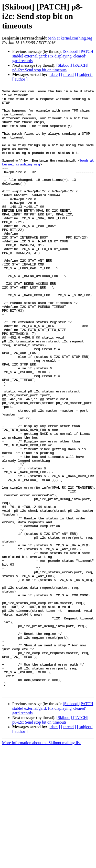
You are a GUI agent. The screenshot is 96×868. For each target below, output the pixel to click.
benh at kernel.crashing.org (70, 38)
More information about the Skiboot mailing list (41, 864)
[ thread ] (68, 75)
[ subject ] (85, 75)
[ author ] (20, 79)
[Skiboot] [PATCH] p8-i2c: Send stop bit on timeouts (50, 68)
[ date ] (54, 75)
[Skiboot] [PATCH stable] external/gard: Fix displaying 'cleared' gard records (53, 56)
